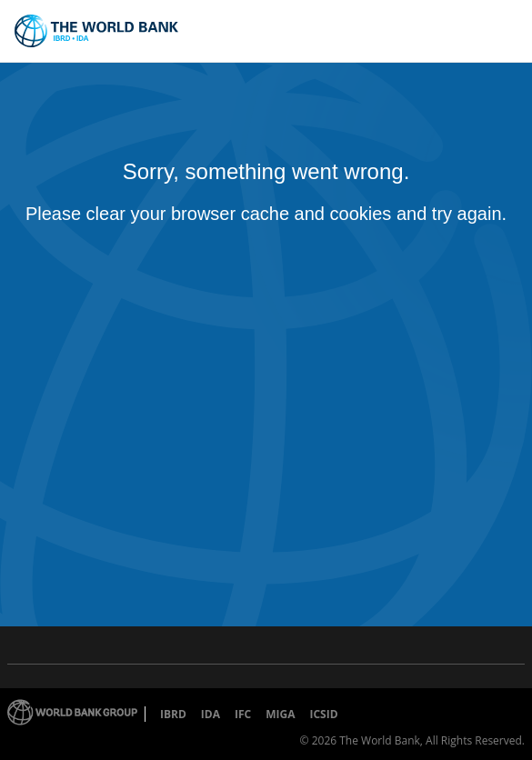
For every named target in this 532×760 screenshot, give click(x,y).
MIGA (280, 714)
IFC (243, 714)
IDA (211, 714)
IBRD (173, 714)
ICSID (323, 714)
